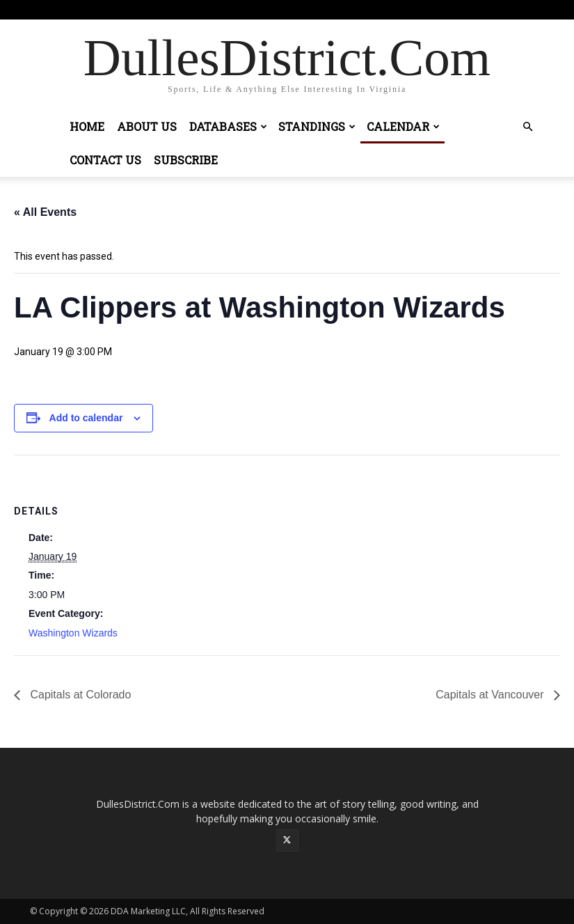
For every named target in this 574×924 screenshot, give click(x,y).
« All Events (45, 212)
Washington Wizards (73, 633)
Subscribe (186, 160)
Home (87, 126)
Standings (317, 126)
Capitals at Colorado (79, 695)
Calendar (403, 126)
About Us (147, 126)
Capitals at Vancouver (491, 695)
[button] (528, 127)
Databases (228, 126)
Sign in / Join (263, 9)
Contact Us (105, 160)
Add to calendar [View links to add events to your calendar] (86, 418)
